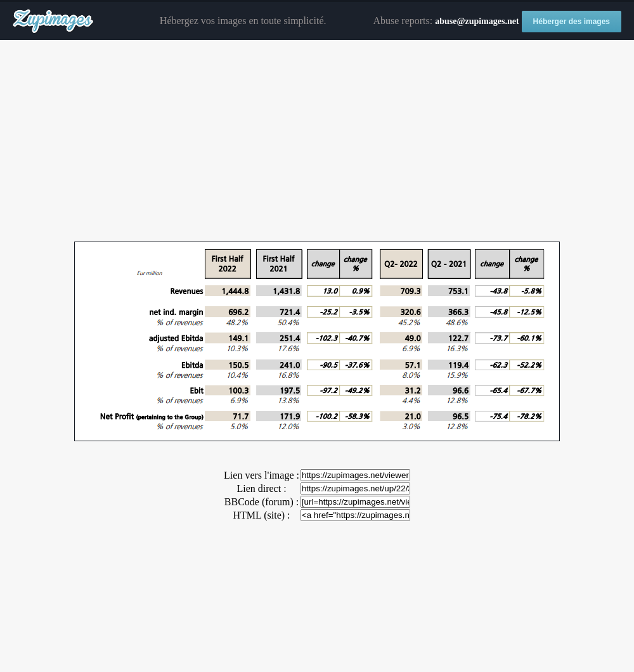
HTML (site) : (261, 515)
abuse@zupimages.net (477, 21)
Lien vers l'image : (262, 475)
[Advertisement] (317, 141)
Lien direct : (261, 488)
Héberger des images (572, 22)
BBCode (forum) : (262, 502)
